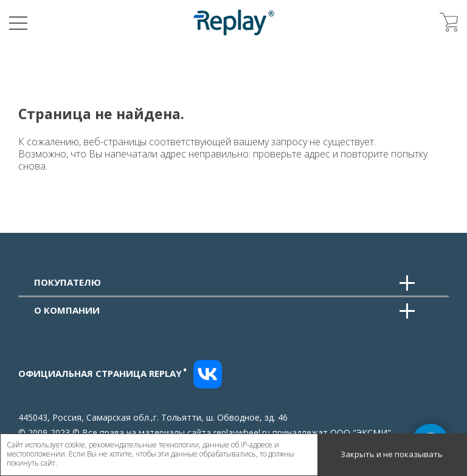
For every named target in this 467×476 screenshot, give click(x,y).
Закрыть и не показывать (392, 454)
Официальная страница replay (103, 373)
